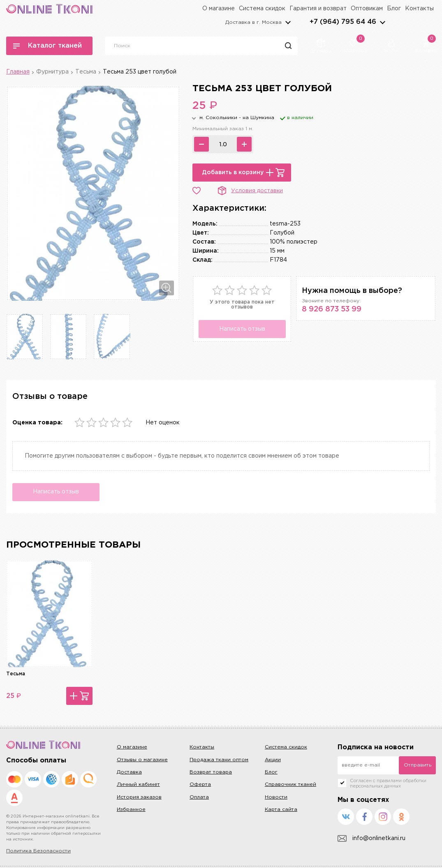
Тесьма (86, 72)
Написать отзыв (242, 329)
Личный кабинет (138, 785)
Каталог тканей (47, 46)
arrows (382, 22)
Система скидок (262, 9)
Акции (273, 760)
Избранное (131, 810)
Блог (394, 9)
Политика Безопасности (38, 851)
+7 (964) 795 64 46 (343, 22)
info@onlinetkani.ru (371, 839)
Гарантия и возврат (318, 9)
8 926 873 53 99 (332, 309)
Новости (276, 797)
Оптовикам (367, 9)
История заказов (139, 797)
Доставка (129, 772)
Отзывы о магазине (142, 760)
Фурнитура (52, 72)
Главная (18, 72)
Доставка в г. (253, 22)
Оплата (199, 797)
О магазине (219, 9)
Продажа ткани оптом (219, 760)
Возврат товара (211, 772)
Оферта (200, 785)
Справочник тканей (290, 785)
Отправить (418, 765)
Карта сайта (281, 810)
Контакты (419, 9)
